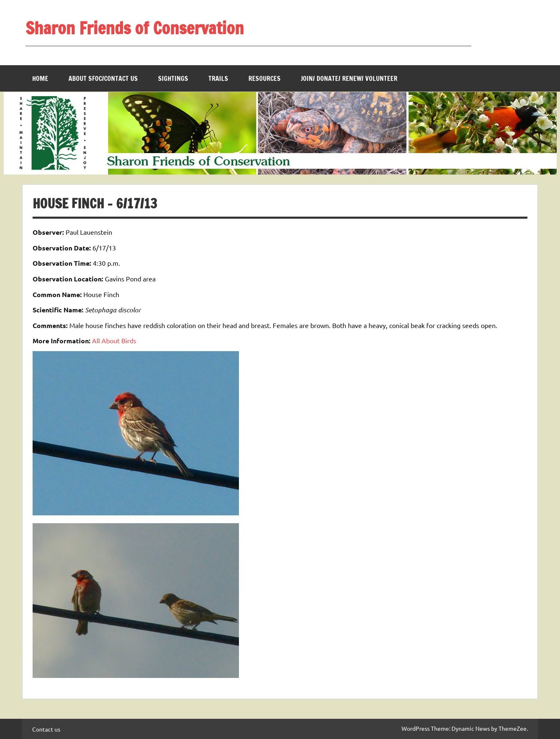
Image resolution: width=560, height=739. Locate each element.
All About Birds (114, 340)
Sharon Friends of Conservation (135, 28)
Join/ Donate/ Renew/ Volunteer (349, 78)
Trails (218, 78)
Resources (265, 78)
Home (40, 78)
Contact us (46, 729)
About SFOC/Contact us (103, 78)
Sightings (173, 78)
